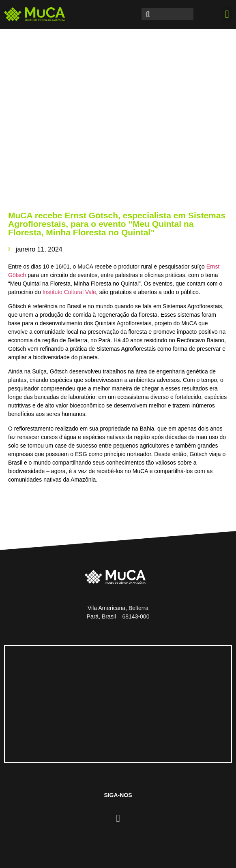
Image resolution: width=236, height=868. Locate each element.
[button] (227, 14)
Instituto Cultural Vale (69, 292)
